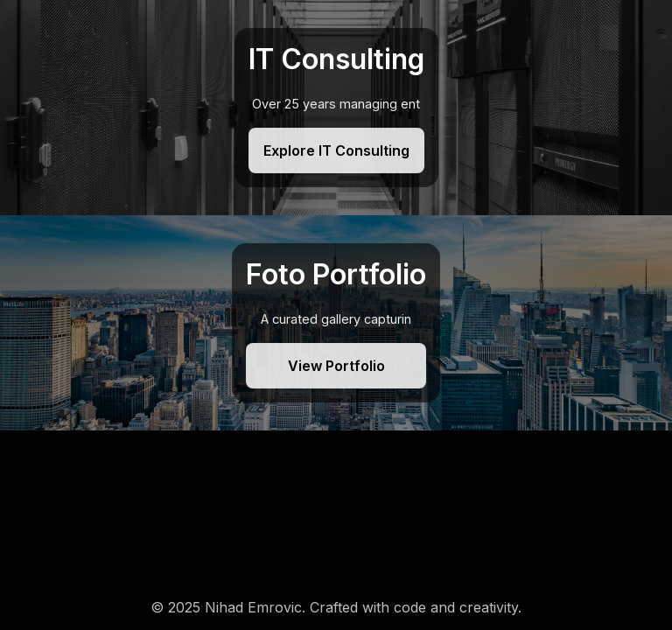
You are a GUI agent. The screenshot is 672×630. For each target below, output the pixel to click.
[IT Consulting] (336, 108)
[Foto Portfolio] (336, 323)
